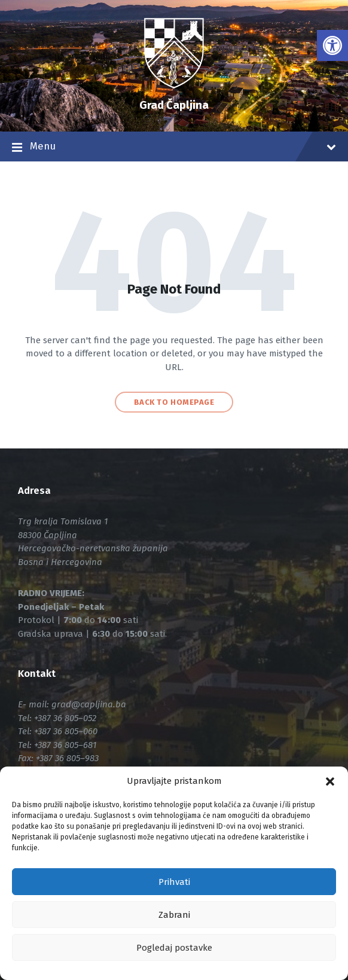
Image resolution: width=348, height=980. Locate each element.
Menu (174, 148)
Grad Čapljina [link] (174, 105)
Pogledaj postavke (174, 948)
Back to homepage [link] (174, 402)
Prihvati (174, 882)
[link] (332, 45)
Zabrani (174, 915)
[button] (330, 781)
